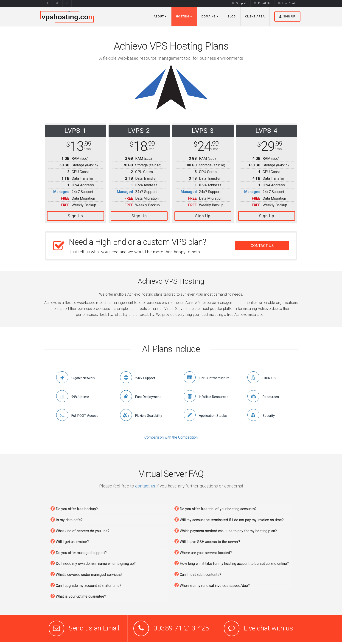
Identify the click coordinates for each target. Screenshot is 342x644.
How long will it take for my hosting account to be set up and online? (232, 563)
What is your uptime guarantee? (78, 596)
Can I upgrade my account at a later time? (86, 585)
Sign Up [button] (287, 17)
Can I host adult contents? (198, 574)
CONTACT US (262, 246)
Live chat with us (268, 628)
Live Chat (286, 3)
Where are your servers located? (203, 552)
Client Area (255, 17)
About (160, 17)
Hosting (184, 17)
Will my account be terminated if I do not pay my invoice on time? (229, 519)
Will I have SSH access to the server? (207, 541)
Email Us (262, 3)
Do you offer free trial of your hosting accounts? (216, 508)
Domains (210, 17)
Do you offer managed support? (79, 552)
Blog (232, 17)
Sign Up (75, 216)
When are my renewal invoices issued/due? (212, 585)
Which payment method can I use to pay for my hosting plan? (226, 531)
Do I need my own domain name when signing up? (93, 563)
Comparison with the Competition (171, 437)
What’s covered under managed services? (87, 574)
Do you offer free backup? (74, 508)
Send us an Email (94, 628)
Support (239, 3)
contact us (145, 486)
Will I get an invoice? (70, 541)
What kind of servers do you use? (80, 531)
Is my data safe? (67, 519)
